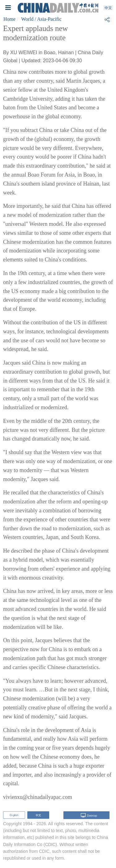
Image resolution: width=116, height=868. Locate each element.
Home (9, 19)
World (28, 19)
